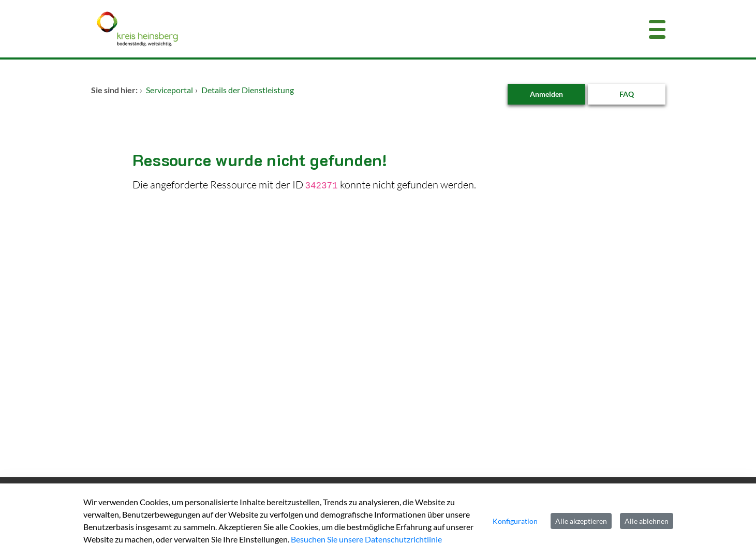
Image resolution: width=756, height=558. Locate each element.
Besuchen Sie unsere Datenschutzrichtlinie (366, 539)
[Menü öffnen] (657, 29)
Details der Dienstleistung (248, 90)
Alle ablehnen (647, 521)
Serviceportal (169, 90)
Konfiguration (515, 521)
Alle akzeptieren (581, 521)
